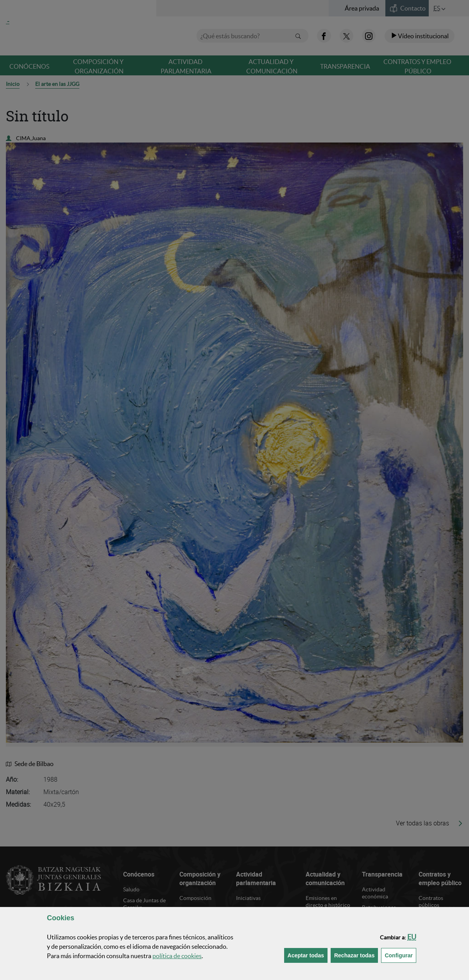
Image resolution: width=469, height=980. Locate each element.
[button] (412, 937)
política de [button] (177, 956)
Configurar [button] (400, 955)
